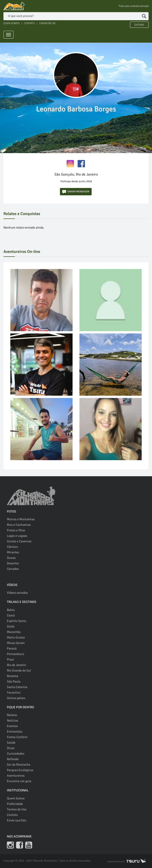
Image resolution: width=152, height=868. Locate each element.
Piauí (10, 659)
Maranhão (14, 632)
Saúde (11, 743)
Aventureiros (16, 776)
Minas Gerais (16, 643)
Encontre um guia (19, 781)
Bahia (11, 610)
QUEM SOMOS (11, 23)
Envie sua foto (17, 820)
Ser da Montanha (18, 765)
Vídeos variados (17, 593)
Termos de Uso (17, 809)
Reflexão (13, 759)
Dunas (11, 558)
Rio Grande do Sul (19, 671)
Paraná (12, 648)
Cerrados (13, 569)
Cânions (12, 547)
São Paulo (14, 682)
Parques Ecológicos (20, 770)
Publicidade (15, 804)
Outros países (16, 698)
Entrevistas (15, 732)
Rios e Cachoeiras (19, 525)
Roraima (13, 676)
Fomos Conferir (17, 737)
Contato (12, 815)
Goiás (11, 626)
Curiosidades (16, 754)
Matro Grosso (16, 637)
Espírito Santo (17, 621)
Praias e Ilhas (16, 530)
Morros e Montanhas (21, 519)
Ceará (11, 615)
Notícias (13, 721)
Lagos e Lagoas (17, 536)
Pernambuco (15, 654)
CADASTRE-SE (47, 23)
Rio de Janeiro (16, 665)
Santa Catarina (17, 687)
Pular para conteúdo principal (134, 6)
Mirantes (13, 552)
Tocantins (14, 693)
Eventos (12, 726)
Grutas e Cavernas (19, 541)
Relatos (12, 715)
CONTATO (29, 23)
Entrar (139, 25)
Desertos (13, 563)
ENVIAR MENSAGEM (76, 192)
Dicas (11, 748)
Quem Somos (16, 798)
